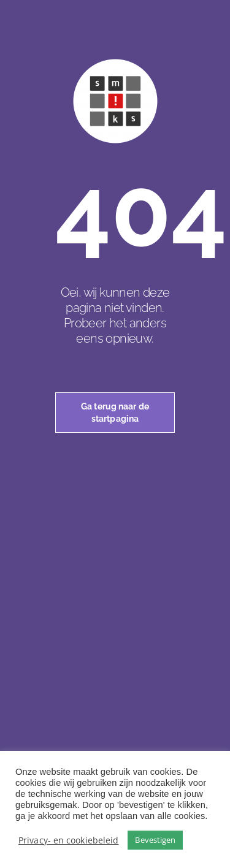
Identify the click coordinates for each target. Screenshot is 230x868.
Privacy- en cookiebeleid (68, 840)
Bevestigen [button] (155, 840)
